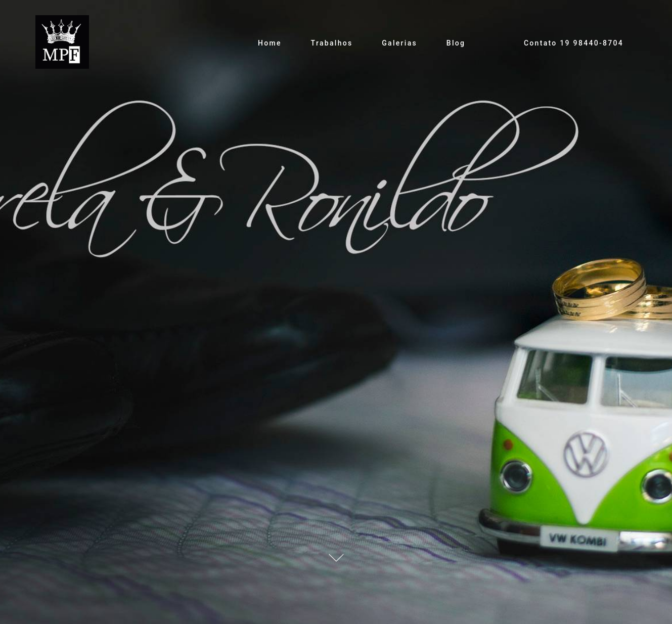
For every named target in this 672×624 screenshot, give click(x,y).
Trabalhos (332, 43)
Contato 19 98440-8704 (574, 43)
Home (270, 43)
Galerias (399, 43)
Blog (456, 43)
